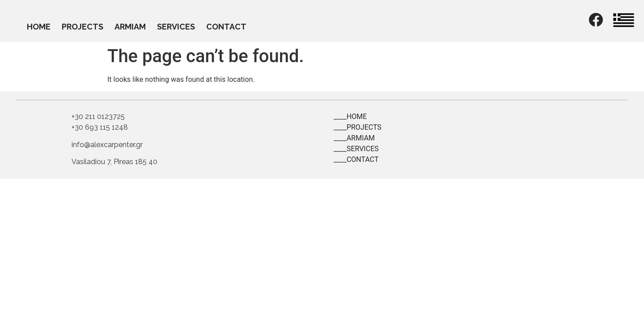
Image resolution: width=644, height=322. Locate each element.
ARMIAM (130, 27)
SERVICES (176, 27)
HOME (39, 27)
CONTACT (226, 27)
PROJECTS (83, 27)
